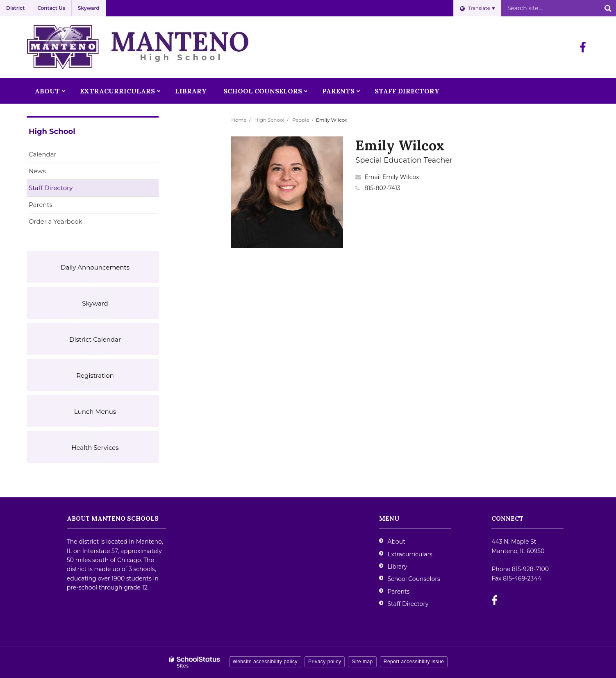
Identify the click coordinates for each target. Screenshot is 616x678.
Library (397, 567)
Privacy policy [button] (325, 662)
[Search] (608, 8)
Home (239, 120)
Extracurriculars (410, 554)
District (15, 8)
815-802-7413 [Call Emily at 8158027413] (382, 188)
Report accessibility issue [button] (414, 662)
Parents (41, 205)
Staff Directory (51, 188)
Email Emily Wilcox (392, 177)
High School (269, 120)
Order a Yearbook (68, 223)
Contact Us (51, 8)
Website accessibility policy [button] (265, 662)
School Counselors (414, 579)
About (396, 542)
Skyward (89, 8)
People (301, 120)
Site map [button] (362, 662)
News (37, 171)
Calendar (43, 154)
